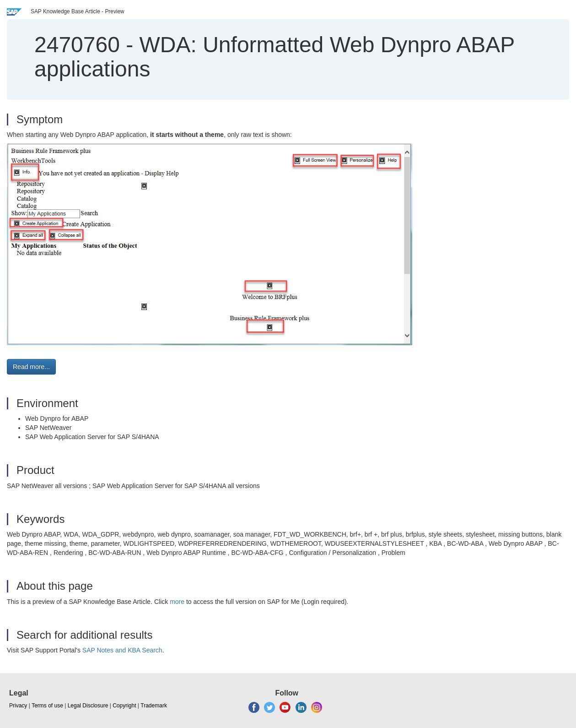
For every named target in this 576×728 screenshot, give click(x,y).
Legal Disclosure (88, 706)
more (177, 602)
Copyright (124, 706)
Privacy (18, 706)
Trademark (154, 706)
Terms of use (47, 706)
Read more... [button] (31, 367)
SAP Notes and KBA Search (122, 650)
